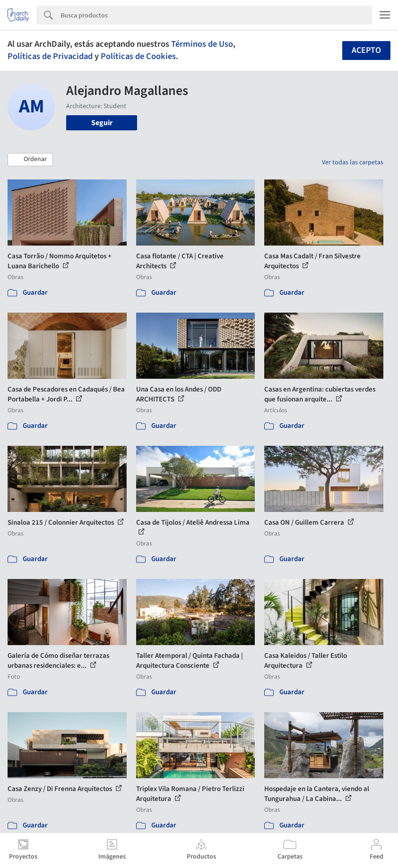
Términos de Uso (202, 44)
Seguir (102, 123)
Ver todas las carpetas (353, 162)
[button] (30, 160)
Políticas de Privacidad (50, 56)
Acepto (366, 50)
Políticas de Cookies (138, 56)
